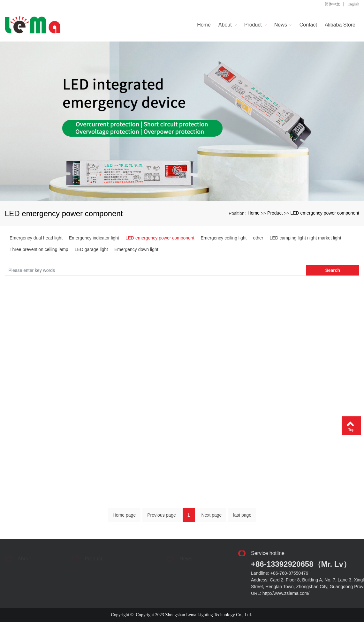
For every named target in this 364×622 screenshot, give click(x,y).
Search (333, 272)
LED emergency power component (325, 213)
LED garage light (91, 249)
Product (275, 213)
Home (254, 213)
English (353, 4)
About (24, 554)
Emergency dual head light (36, 238)
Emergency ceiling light (224, 238)
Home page (124, 518)
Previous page (162, 518)
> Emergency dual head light (76, 561)
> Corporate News (175, 561)
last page (242, 518)
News (186, 554)
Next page (212, 518)
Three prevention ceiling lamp (39, 249)
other (258, 238)
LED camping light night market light (305, 238)
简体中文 (332, 4)
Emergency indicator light (94, 238)
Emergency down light (136, 249)
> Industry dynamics (155, 567)
